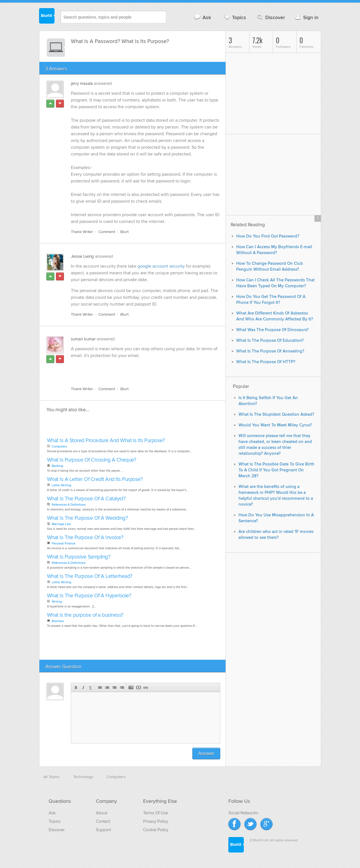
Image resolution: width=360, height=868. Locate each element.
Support (103, 830)
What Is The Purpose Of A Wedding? (87, 518)
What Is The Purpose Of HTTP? (266, 362)
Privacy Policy (156, 821)
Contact (103, 821)
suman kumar (83, 339)
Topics (234, 17)
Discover (270, 17)
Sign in (306, 17)
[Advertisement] (136, 369)
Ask (202, 17)
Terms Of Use (156, 813)
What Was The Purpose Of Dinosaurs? (272, 330)
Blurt (124, 232)
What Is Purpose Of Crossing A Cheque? (92, 460)
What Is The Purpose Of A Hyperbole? (89, 596)
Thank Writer (82, 232)
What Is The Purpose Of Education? (270, 341)
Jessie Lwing (82, 256)
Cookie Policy (156, 830)
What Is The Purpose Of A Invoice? (85, 538)
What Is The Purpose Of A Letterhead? (90, 576)
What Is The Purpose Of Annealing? (270, 351)
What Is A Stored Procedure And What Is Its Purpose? (106, 441)
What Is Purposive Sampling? (79, 557)
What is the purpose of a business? (85, 615)
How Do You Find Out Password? (268, 236)
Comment (107, 232)
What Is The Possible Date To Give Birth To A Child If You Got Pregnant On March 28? (276, 470)
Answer (206, 753)
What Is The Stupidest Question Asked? (276, 414)
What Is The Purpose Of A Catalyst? (86, 499)
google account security (161, 266)
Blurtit (47, 17)
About (102, 813)
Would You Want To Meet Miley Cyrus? (275, 425)
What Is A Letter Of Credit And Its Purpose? (95, 479)
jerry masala (82, 83)
